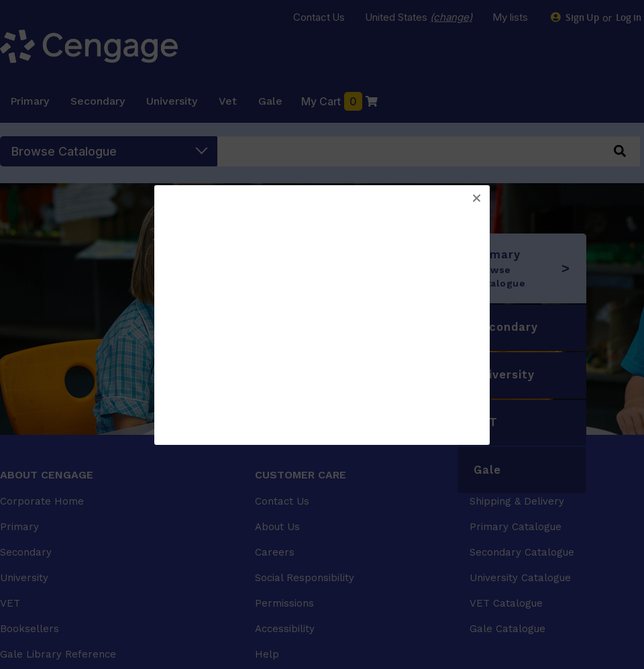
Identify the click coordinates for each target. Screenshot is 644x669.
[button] (476, 199)
